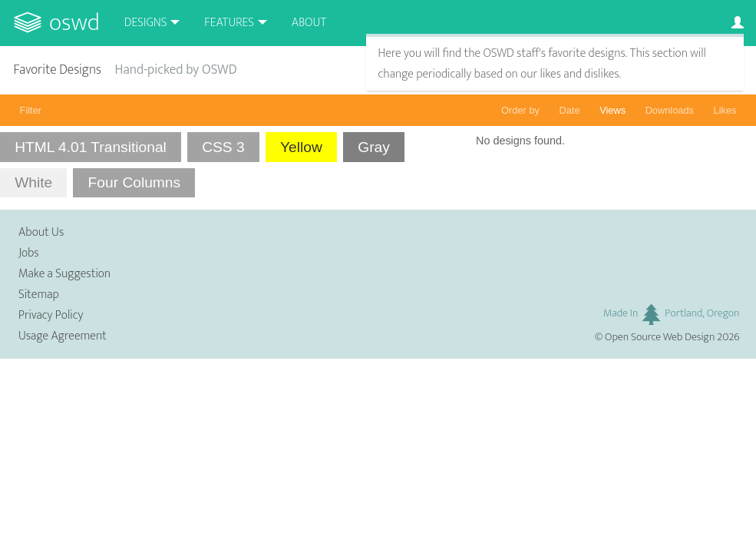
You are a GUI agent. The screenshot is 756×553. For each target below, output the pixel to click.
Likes (725, 110)
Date (570, 110)
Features (229, 23)
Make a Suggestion (64, 274)
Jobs (29, 253)
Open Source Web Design (660, 337)
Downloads (670, 110)
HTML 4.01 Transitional (91, 147)
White (33, 182)
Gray (374, 147)
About (309, 23)
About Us (41, 232)
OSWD (74, 23)
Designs (146, 23)
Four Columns (135, 182)
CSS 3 (223, 147)
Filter (31, 110)
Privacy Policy (51, 315)
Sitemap (39, 295)
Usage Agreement (63, 336)
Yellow (301, 147)
